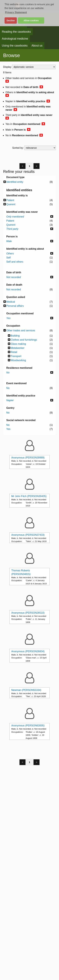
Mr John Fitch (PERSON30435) (29, 496)
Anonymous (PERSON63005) (28, 726)
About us (37, 46)
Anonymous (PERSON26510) (28, 613)
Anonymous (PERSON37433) (28, 535)
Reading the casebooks (16, 32)
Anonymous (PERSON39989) (28, 458)
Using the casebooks (15, 46)
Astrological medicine (15, 39)
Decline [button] (11, 21)
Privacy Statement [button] (16, 12)
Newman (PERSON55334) (26, 690)
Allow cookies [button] (31, 21)
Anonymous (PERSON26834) (28, 651)
